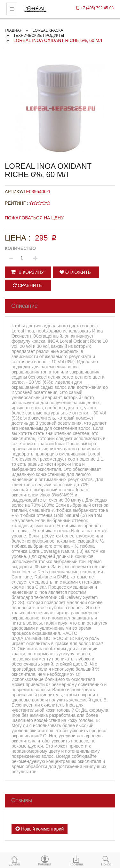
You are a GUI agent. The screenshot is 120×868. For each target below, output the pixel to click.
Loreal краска (48, 30)
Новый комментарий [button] (40, 829)
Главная (14, 30)
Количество (20, 248)
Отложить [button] (75, 272)
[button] (28, 272)
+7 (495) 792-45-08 (95, 8)
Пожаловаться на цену (34, 218)
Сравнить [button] (27, 285)
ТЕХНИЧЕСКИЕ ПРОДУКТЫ (39, 36)
